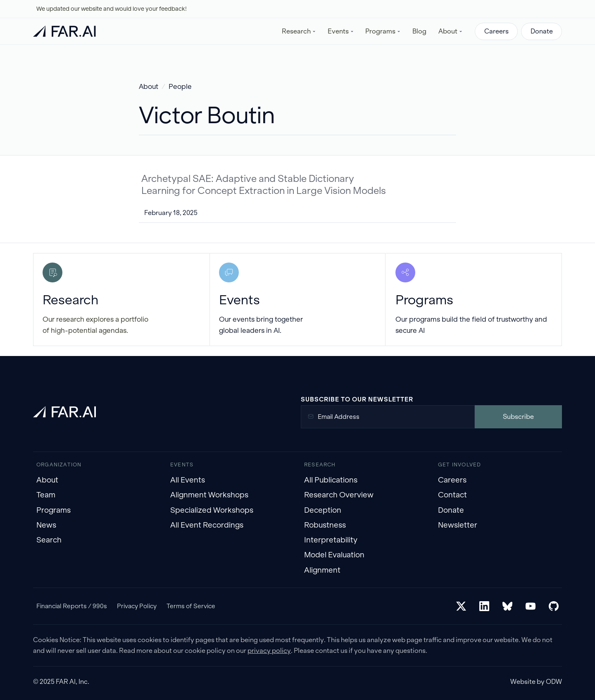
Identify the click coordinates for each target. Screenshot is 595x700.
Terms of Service (191, 606)
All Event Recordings (207, 525)
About (149, 87)
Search (49, 540)
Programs (54, 510)
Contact (452, 495)
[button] (299, 31)
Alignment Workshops (209, 495)
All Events (188, 480)
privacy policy (269, 651)
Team (46, 495)
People (180, 87)
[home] (64, 31)
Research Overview (339, 495)
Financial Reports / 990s (72, 606)
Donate (542, 31)
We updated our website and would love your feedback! (112, 9)
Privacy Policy (137, 606)
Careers (496, 31)
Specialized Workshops (212, 510)
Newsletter (458, 525)
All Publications (331, 480)
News (46, 525)
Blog (419, 31)
